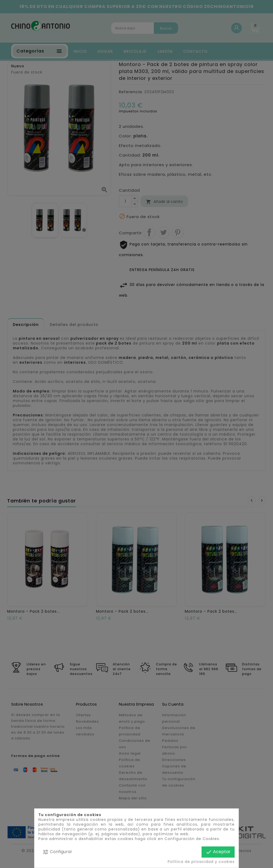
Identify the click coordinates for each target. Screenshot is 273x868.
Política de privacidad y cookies (201, 862)
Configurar (57, 852)
